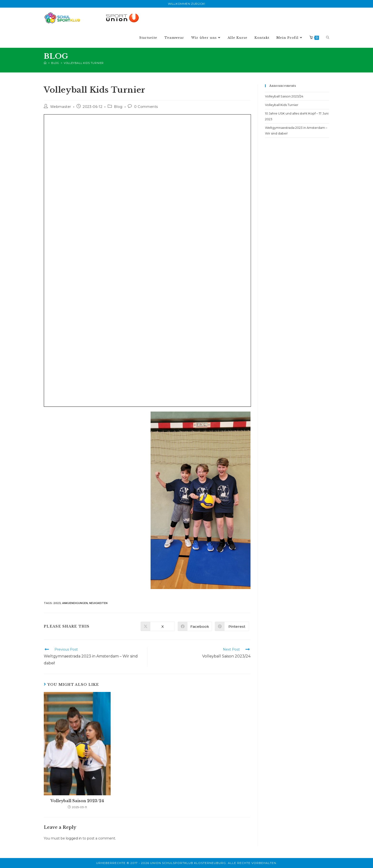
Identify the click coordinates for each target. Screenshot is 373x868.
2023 (57, 603)
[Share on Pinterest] (232, 626)
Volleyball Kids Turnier (84, 63)
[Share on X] (158, 626)
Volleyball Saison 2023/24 (77, 801)
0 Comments (146, 107)
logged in (74, 838)
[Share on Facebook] (195, 626)
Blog (118, 107)
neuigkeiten (98, 603)
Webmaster (61, 107)
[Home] (45, 63)
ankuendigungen (75, 603)
